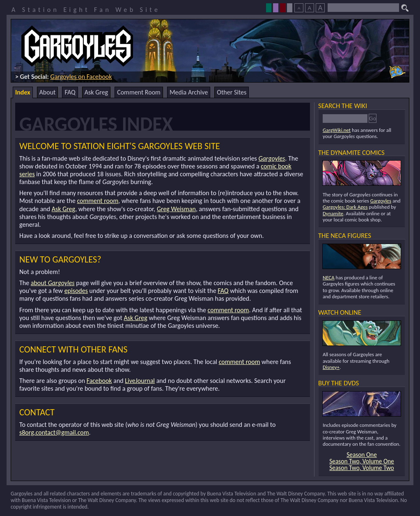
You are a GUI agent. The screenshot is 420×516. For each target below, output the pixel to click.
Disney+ (331, 367)
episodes (76, 291)
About (48, 92)
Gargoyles (272, 158)
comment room (98, 201)
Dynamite (333, 213)
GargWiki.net (337, 130)
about (53, 283)
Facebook (99, 381)
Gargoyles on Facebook (81, 77)
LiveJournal (140, 381)
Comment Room (139, 92)
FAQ (70, 92)
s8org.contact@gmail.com (54, 432)
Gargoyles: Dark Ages (345, 207)
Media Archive (189, 92)
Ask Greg (96, 92)
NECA (329, 278)
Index (23, 92)
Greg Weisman (176, 209)
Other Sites (232, 92)
